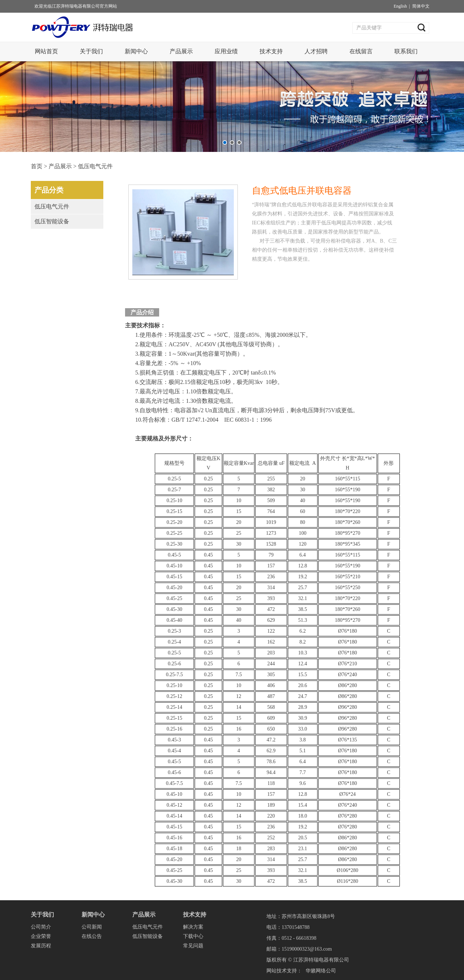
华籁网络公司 (321, 971)
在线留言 (361, 51)
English (400, 6)
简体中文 (421, 6)
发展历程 (41, 946)
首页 (37, 166)
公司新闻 (92, 927)
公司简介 (41, 927)
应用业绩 (226, 51)
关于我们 (91, 51)
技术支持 (271, 51)
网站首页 (46, 51)
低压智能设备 (52, 221)
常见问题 (193, 946)
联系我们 (406, 51)
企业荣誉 (41, 936)
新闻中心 (136, 51)
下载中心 (193, 936)
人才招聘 (316, 51)
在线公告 (92, 936)
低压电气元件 (95, 166)
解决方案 (193, 927)
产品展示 (181, 51)
